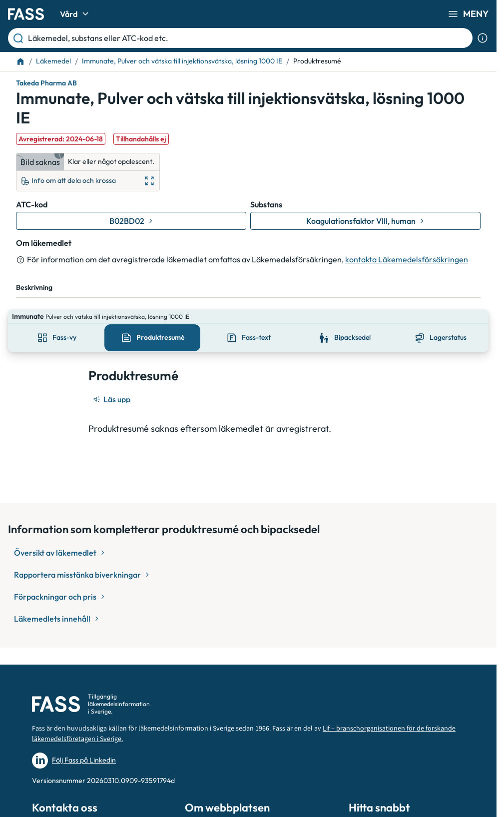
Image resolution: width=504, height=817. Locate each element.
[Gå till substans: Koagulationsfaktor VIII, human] (365, 221)
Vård (76, 14)
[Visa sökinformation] (483, 38)
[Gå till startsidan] (26, 14)
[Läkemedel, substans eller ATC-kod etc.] (248, 38)
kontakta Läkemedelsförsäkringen (407, 259)
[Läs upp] (112, 385)
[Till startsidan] (20, 61)
